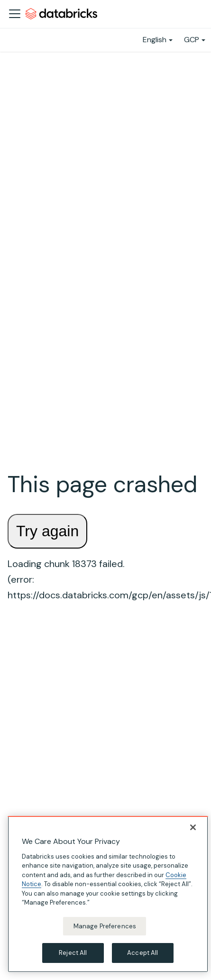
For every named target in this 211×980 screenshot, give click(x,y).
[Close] (193, 827)
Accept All (142, 953)
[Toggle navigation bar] (15, 14)
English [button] (155, 40)
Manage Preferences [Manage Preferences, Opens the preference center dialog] (105, 926)
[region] (108, 894)
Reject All (73, 953)
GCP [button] (192, 40)
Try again (47, 531)
